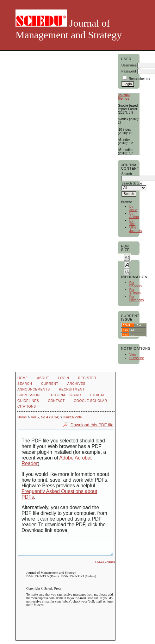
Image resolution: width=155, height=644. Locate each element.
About (43, 378)
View (133, 355)
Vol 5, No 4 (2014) (45, 417)
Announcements (34, 389)
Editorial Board (65, 395)
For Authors (135, 291)
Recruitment (72, 389)
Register (87, 378)
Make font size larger (127, 272)
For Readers (136, 284)
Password (129, 71)
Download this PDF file (92, 425)
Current (50, 384)
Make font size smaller (127, 257)
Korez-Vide (73, 417)
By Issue (133, 208)
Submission (28, 395)
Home (23, 378)
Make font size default (127, 264)
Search (25, 384)
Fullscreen (105, 562)
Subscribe (137, 358)
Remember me (140, 79)
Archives (76, 384)
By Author (134, 215)
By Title (132, 222)
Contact (56, 401)
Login (64, 378)
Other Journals (136, 229)
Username (129, 65)
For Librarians (137, 298)
